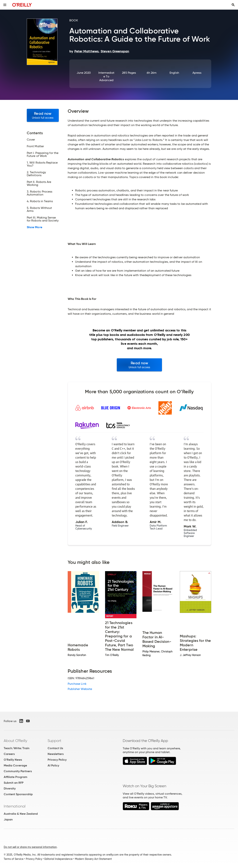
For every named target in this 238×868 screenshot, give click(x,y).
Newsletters (56, 754)
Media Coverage (15, 765)
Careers (9, 754)
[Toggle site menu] (5, 5)
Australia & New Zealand (21, 814)
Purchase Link (77, 684)
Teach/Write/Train (17, 748)
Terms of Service (14, 859)
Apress (197, 73)
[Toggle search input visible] (233, 5)
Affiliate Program (16, 777)
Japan (8, 819)
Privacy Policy (57, 760)
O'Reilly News (13, 760)
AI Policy (53, 765)
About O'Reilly (15, 741)
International (15, 806)
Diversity (10, 788)
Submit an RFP (14, 783)
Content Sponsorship (18, 794)
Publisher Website (80, 689)
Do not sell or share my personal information (30, 847)
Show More (34, 227)
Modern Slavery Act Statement (93, 859)
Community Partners (18, 771)
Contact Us (55, 748)
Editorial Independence (58, 859)
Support (54, 741)
